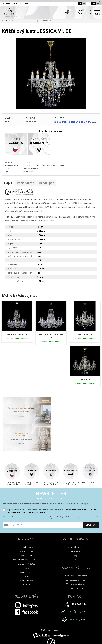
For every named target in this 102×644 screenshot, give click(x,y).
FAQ (75, 533)
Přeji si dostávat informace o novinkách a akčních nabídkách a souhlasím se (52, 484)
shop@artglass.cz (31, 169)
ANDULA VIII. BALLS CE (17, 335)
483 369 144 (79, 577)
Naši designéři (27, 529)
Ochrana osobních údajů (75, 553)
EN (84, 4)
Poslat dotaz (26, 183)
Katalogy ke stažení (75, 520)
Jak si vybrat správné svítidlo (75, 549)
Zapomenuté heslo (75, 561)
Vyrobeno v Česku (27, 545)
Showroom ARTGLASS (27, 537)
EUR (99, 4)
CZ (80, 4)
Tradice (27, 541)
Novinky (6, 641)
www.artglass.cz (79, 592)
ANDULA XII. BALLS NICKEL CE (51, 336)
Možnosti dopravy (27, 524)
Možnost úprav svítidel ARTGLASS (27, 533)
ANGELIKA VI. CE (85, 335)
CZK (93, 4)
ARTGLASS (31, 118)
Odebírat (91, 498)
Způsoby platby (27, 520)
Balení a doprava (27, 554)
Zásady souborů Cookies (75, 557)
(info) (94, 122)
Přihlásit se (24, 4)
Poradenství (27, 558)
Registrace (75, 524)
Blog (75, 529)
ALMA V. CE (85, 380)
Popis (8, 183)
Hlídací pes (47, 183)
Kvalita (27, 549)
